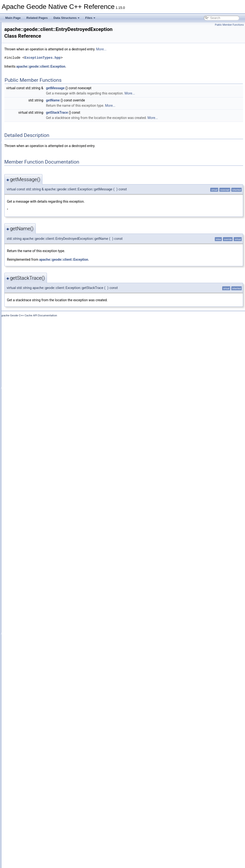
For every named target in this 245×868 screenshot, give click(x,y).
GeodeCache (36, 469)
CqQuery (33, 337)
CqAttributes (35, 290)
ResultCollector (37, 728)
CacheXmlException (40, 269)
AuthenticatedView (39, 84)
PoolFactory (35, 633)
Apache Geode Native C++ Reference (28, 26)
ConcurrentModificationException (48, 285)
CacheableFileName (40, 132)
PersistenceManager (40, 622)
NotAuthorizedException (43, 543)
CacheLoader (36, 227)
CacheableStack (38, 179)
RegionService (37, 723)
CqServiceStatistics (40, 353)
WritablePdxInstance (40, 839)
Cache (31, 111)
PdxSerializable (37, 596)
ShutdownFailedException (44, 754)
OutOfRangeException (42, 570)
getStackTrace (117, 107)
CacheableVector (38, 195)
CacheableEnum (38, 126)
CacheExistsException (42, 206)
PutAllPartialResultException (46, 649)
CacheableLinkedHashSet (44, 163)
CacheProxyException (41, 237)
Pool (30, 628)
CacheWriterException (42, 264)
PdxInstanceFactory (40, 585)
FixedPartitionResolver (42, 454)
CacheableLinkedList (41, 169)
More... (161, 44)
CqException (35, 316)
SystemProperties (39, 786)
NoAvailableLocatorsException (47, 533)
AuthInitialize (35, 100)
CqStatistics (35, 359)
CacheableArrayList (40, 116)
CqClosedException (40, 306)
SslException (36, 760)
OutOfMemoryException (43, 564)
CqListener (34, 332)
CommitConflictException (43, 279)
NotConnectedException (43, 549)
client (27, 58)
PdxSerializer (36, 601)
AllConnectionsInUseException (47, 63)
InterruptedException (41, 501)
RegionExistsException (42, 712)
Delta (31, 385)
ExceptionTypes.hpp (102, 53)
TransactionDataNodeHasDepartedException (56, 797)
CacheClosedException (42, 200)
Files (90, 18)
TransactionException (41, 807)
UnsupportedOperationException (48, 828)
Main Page (13, 18)
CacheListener (37, 216)
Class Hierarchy (22, 855)
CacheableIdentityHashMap (45, 153)
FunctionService (38, 464)
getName (113, 95)
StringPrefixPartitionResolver (46, 770)
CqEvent (33, 311)
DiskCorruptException (41, 390)
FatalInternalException (42, 443)
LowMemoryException (41, 522)
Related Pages (37, 18)
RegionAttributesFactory (43, 686)
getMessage (115, 83)
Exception (34, 427)
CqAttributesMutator (40, 301)
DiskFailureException (41, 396)
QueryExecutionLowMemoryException (52, 665)
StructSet (33, 781)
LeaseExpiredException (42, 517)
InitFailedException (39, 496)
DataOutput (35, 374)
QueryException (37, 659)
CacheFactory (36, 211)
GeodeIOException (39, 480)
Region (32, 675)
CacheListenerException (43, 221)
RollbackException (39, 738)
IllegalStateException (41, 490)
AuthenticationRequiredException (48, 95)
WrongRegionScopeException (46, 844)
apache (20, 47)
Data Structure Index (25, 849)
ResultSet (34, 733)
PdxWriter (34, 617)
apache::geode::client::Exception (101, 61)
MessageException (39, 527)
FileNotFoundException (42, 448)
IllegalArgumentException (44, 485)
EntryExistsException (41, 417)
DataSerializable (38, 380)
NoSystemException (40, 538)
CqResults (34, 348)
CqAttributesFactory (40, 295)
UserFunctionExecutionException (48, 833)
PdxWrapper (35, 612)
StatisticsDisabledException (45, 765)
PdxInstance (35, 580)
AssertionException (40, 74)
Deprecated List (18, 31)
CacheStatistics (37, 248)
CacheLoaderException (42, 232)
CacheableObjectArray (42, 174)
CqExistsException (39, 322)
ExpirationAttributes (40, 438)
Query (31, 654)
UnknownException (40, 823)
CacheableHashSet (40, 142)
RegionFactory (37, 717)
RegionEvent (36, 707)
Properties (34, 644)
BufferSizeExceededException (47, 105)
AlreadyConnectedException (45, 68)
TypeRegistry (36, 818)
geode (24, 53)
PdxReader (34, 591)
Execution (34, 432)
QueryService (36, 670)
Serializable (35, 749)
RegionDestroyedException (45, 696)
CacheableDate (37, 121)
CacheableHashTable (41, 148)
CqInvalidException (40, 327)
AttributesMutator (38, 79)
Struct (31, 775)
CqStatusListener (38, 364)
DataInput (34, 369)
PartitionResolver (38, 575)
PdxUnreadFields (38, 607)
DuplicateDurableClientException (48, 401)
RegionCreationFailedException (48, 691)
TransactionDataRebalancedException (52, 802)
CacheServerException (42, 242)
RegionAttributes (38, 680)
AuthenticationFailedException (47, 89)
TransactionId (36, 812)
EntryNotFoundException (43, 422)
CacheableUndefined (41, 190)
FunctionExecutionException (45, 459)
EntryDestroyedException (43, 406)
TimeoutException (39, 791)
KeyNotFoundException (42, 512)
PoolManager (36, 638)
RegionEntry (35, 702)
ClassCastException (40, 274)
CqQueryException (39, 343)
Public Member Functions (229, 25)
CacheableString (38, 184)
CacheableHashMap (40, 137)
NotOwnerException (40, 554)
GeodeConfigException (42, 475)
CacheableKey (37, 158)
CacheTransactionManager (45, 253)
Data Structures (66, 18)
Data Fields (19, 860)
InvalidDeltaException (41, 506)
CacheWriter (35, 258)
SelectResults (36, 744)
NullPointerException (41, 559)
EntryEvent (34, 411)
